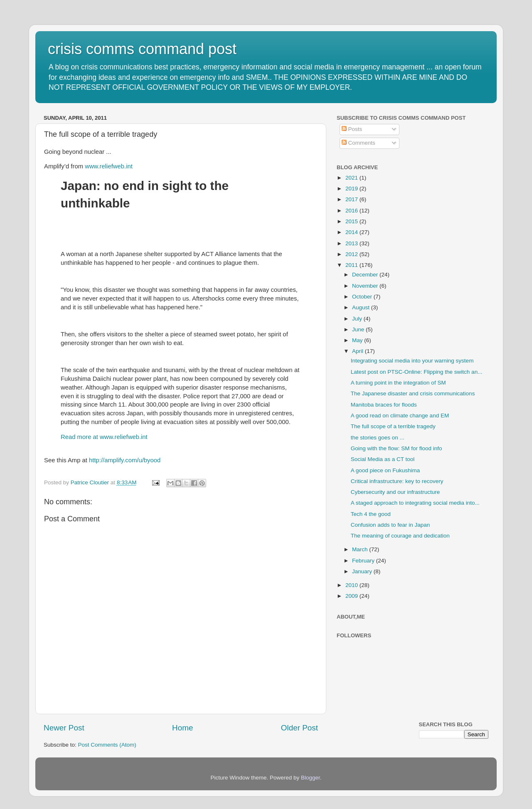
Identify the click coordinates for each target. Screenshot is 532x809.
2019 (352, 189)
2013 (352, 243)
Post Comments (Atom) (107, 745)
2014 (352, 232)
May (358, 340)
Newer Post (64, 728)
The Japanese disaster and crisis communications (413, 393)
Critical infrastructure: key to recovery (397, 481)
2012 (352, 254)
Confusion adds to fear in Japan (390, 525)
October (363, 297)
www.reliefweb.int (109, 166)
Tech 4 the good (371, 514)
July (358, 319)
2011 (352, 265)
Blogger (310, 778)
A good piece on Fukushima (385, 470)
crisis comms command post (142, 49)
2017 (352, 199)
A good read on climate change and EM (400, 416)
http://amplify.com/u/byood (125, 460)
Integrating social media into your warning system (412, 361)
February (364, 561)
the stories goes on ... (378, 438)
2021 (352, 178)
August (362, 307)
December (366, 275)
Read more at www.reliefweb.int (104, 437)
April (358, 351)
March (361, 549)
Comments (358, 143)
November (366, 286)
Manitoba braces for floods (384, 405)
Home (182, 728)
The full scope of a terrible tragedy (393, 426)
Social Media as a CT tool (383, 459)
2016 (352, 211)
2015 (352, 221)
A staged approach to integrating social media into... (415, 503)
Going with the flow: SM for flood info (397, 448)
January (363, 571)
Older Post (299, 728)
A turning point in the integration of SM (398, 383)
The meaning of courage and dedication (400, 536)
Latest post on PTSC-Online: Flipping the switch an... (417, 372)
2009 (352, 596)
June (359, 329)
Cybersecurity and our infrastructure (395, 492)
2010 (352, 585)
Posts (352, 129)
